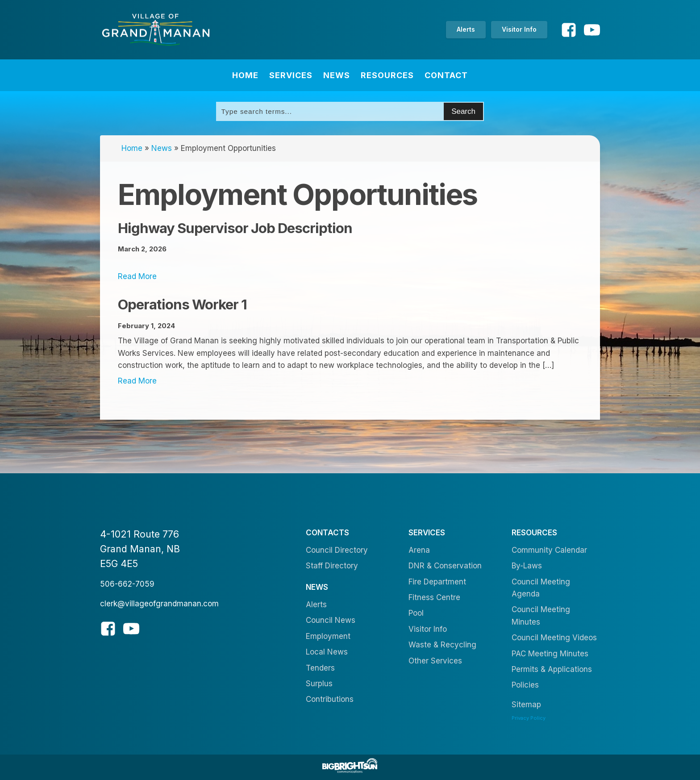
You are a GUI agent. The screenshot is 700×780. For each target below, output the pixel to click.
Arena (419, 550)
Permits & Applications (552, 669)
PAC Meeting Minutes (550, 654)
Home (245, 75)
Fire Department (437, 582)
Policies (525, 685)
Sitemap (526, 705)
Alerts (466, 29)
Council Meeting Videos (554, 638)
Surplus (319, 684)
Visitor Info (519, 29)
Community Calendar (549, 550)
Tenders (320, 668)
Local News (327, 652)
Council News (331, 620)
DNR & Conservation (445, 566)
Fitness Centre (434, 597)
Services (291, 75)
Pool (416, 613)
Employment (328, 636)
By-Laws (527, 566)
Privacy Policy (529, 718)
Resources (387, 75)
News (337, 75)
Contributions (330, 699)
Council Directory (337, 550)
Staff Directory (332, 566)
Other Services (435, 661)
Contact (446, 75)
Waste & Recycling (442, 645)
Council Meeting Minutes (541, 615)
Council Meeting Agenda (541, 588)
